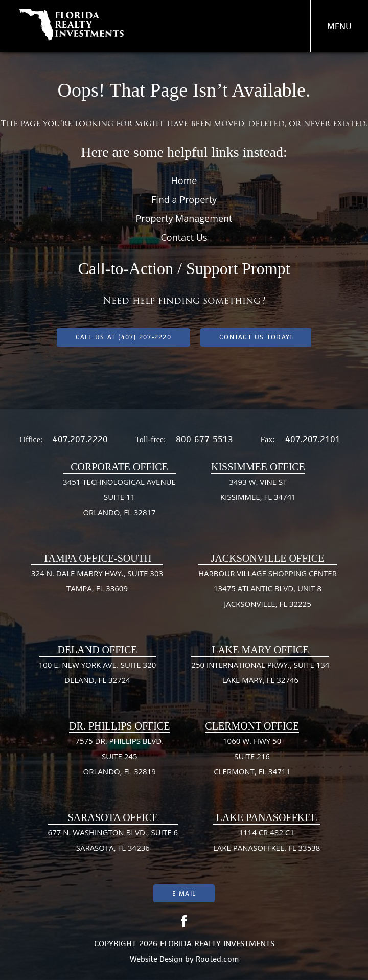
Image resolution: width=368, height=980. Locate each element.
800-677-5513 (204, 439)
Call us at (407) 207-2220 (123, 337)
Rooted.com (217, 959)
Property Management (184, 218)
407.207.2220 (80, 439)
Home (184, 180)
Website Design (156, 959)
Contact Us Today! (256, 337)
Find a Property (184, 199)
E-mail (184, 893)
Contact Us (184, 237)
